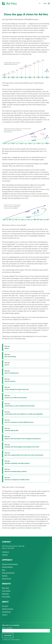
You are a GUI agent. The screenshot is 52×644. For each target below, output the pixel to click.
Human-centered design (10, 564)
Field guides (6, 597)
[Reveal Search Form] (40, 3)
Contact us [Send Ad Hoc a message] (5, 552)
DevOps (5, 576)
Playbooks (5, 594)
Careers (5, 615)
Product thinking (7, 567)
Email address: (7, 628)
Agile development (8, 573)
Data (4, 570)
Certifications (6, 612)
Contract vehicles (8, 609)
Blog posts (6, 588)
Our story (5, 606)
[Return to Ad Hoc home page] (10, 3)
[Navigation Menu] (47, 4)
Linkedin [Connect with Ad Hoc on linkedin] (5, 555)
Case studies (6, 591)
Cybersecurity (7, 579)
